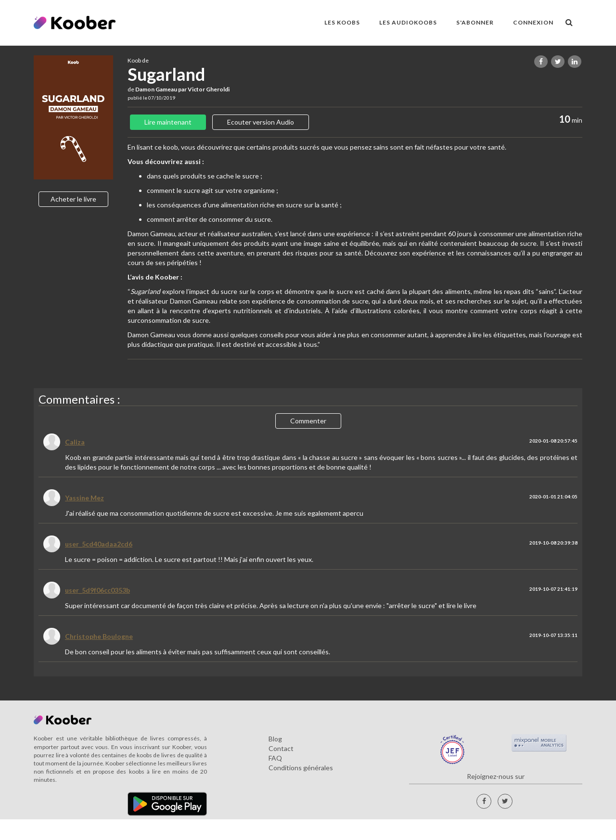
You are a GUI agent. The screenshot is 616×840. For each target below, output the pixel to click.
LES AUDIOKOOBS (408, 22)
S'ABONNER (475, 22)
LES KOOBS (342, 22)
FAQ (275, 758)
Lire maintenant (168, 122)
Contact (281, 748)
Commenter (308, 421)
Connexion (533, 22)
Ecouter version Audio (261, 122)
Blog (275, 739)
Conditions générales (301, 768)
